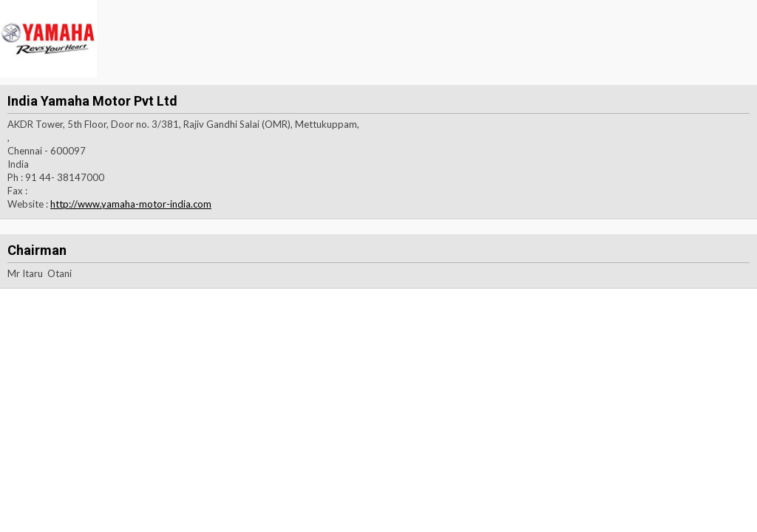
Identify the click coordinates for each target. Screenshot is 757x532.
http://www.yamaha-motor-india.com (131, 204)
